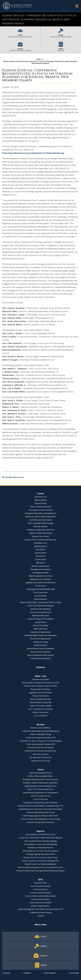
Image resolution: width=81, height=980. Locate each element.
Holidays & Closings (40, 642)
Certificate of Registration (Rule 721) (40, 530)
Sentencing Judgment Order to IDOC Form (41, 816)
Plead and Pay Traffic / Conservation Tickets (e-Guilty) (40, 602)
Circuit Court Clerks (40, 592)
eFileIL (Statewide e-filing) (41, 734)
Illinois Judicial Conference (41, 652)
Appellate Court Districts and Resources (40, 583)
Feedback (27, 973)
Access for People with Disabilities (41, 619)
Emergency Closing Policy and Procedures (40, 802)
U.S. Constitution (41, 716)
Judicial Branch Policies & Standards (40, 649)
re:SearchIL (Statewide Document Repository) (41, 731)
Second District (41, 553)
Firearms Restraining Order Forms (40, 812)
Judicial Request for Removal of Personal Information (40, 809)
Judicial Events (40, 622)
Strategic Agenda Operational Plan (41, 854)
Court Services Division (40, 899)
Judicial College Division (40, 906)
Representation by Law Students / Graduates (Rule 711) (40, 806)
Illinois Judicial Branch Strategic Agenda (41, 841)
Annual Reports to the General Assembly (40, 844)
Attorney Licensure (40, 526)
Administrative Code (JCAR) (41, 702)
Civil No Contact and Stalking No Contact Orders (41, 819)
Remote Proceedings (41, 625)
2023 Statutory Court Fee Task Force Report (40, 851)
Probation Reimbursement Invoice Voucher (40, 779)
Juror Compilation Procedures (40, 709)
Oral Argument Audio (41, 573)
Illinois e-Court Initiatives (40, 728)
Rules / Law (40, 676)
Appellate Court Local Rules (41, 579)
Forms (40, 770)
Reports (40, 831)
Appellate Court (40, 543)
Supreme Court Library (41, 536)
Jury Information (41, 596)
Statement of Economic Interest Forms (40, 751)
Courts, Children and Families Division (40, 896)
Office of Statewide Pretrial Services (40, 655)
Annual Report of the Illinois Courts (40, 834)
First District (41, 550)
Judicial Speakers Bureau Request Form (40, 786)
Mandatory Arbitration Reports (40, 848)
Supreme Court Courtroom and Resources (41, 540)
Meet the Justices (41, 500)
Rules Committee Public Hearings (41, 523)
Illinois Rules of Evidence (41, 689)
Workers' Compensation (40, 566)
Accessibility (74, 973)
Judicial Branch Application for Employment (41, 793)
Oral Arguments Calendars (40, 569)
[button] (77, 6)
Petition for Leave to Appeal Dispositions (40, 517)
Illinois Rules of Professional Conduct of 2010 (41, 683)
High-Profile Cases (40, 629)
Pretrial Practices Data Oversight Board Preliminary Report (41, 871)
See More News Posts (14, 477)
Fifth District (40, 563)
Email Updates (50, 973)
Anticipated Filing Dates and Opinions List (41, 513)
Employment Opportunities (41, 632)
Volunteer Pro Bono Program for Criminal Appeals (41, 741)
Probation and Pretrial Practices (41, 748)
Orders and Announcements (41, 507)
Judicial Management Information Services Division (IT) (41, 909)
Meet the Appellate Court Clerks (41, 576)
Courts (41, 493)
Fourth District (41, 559)
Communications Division (40, 893)
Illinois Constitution (41, 712)
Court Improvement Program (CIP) (41, 744)
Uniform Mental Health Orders (40, 776)
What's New (40, 925)
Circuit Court (41, 586)
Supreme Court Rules (40, 679)
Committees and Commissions (41, 520)
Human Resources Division (41, 903)
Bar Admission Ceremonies (40, 757)
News (39, 59)
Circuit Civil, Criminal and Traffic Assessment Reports (41, 838)
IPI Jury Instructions (41, 696)
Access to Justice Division (40, 886)
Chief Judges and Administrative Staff (41, 589)
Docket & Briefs (41, 503)
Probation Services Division (41, 912)
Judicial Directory (41, 599)
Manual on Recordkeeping (41, 609)
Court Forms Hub (40, 799)
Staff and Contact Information (41, 533)
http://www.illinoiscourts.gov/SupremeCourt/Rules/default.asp (33, 153)
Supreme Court (41, 497)
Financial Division (41, 889)
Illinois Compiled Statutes (40, 699)
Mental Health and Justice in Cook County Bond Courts (40, 867)
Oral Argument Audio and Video (41, 510)
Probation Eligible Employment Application (41, 635)
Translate (6, 973)
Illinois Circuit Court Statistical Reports (40, 864)
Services (41, 724)
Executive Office (41, 883)
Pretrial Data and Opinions (41, 658)
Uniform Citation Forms (41, 796)
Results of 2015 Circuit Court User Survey (41, 857)
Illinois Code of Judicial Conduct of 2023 (41, 686)
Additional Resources (41, 616)
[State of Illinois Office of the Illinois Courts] (17, 6)
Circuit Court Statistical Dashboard (41, 606)
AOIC (40, 879)
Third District (41, 556)
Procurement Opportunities (40, 639)
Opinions (40, 667)
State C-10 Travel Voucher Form (41, 789)
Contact (40, 916)
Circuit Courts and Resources (40, 612)
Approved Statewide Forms (41, 773)
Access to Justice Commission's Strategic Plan (40, 861)
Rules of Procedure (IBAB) (40, 706)
